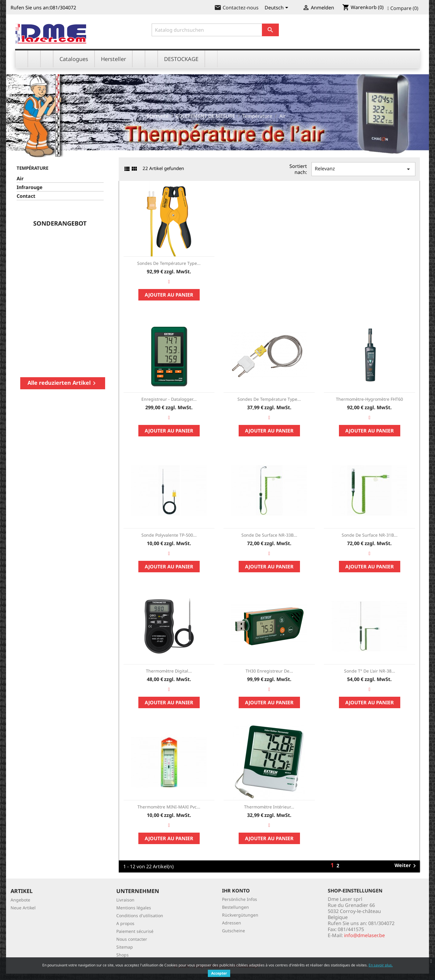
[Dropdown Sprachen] (277, 8)
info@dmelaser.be (364, 935)
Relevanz (363, 169)
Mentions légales (134, 908)
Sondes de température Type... (169, 263)
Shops (122, 955)
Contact (26, 196)
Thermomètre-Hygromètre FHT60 (369, 399)
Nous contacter (132, 939)
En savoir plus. (381, 965)
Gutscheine (234, 931)
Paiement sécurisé (135, 931)
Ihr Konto (236, 891)
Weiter (406, 866)
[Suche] (215, 30)
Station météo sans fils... (97, 265)
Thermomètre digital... (169, 671)
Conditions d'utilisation (140, 916)
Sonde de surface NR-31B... (370, 535)
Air (20, 179)
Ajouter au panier (97, 312)
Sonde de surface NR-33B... (269, 535)
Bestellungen (235, 907)
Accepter (219, 973)
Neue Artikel (23, 908)
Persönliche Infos (240, 899)
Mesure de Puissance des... (26, 265)
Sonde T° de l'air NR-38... (370, 671)
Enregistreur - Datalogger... (169, 399)
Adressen (232, 923)
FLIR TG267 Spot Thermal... (63, 265)
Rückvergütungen (240, 915)
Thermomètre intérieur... (269, 807)
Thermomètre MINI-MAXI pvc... (169, 807)
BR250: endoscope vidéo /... (82, 265)
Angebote (20, 900)
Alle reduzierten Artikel (63, 383)
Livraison (125, 900)
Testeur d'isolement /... (46, 262)
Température (32, 168)
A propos (125, 923)
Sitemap (125, 947)
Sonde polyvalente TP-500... (169, 535)
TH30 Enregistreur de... (269, 671)
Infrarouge (30, 187)
